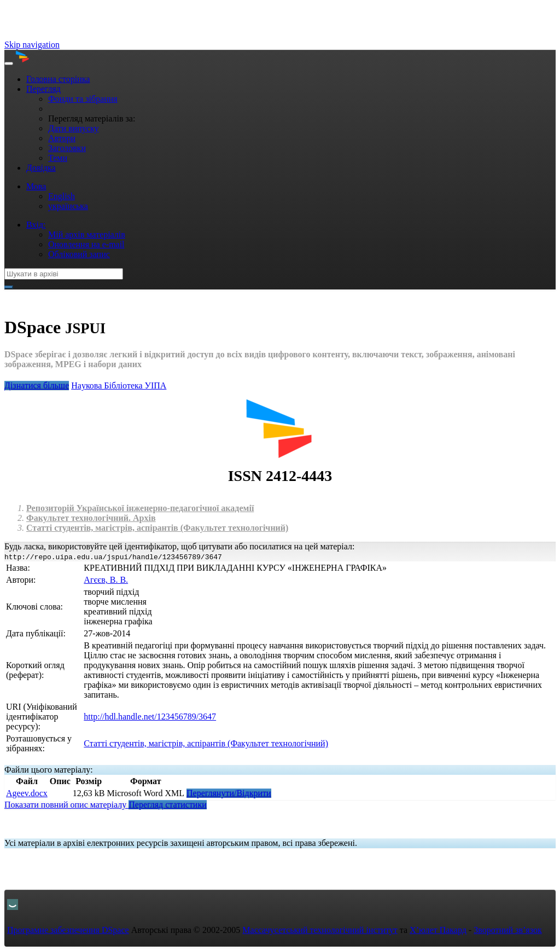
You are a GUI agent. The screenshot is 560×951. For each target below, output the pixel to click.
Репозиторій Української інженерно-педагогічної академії (140, 508)
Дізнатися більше (37, 385)
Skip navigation (32, 45)
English (62, 196)
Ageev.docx (27, 793)
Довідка (41, 168)
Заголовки (67, 148)
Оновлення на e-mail (86, 244)
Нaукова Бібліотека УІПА (119, 385)
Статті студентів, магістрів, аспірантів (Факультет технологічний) (157, 528)
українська (68, 206)
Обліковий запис (79, 254)
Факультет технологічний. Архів (91, 518)
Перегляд (43, 89)
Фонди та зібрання (83, 99)
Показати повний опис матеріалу (66, 805)
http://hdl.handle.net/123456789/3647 (150, 717)
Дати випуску (73, 128)
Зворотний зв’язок (508, 930)
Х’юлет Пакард (438, 930)
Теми (58, 158)
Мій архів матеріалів (87, 234)
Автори (62, 138)
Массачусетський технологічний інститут (320, 930)
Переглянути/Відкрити (229, 793)
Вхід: (36, 225)
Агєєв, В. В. (106, 580)
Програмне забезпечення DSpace (68, 930)
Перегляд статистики (168, 805)
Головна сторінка (58, 79)
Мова (36, 186)
